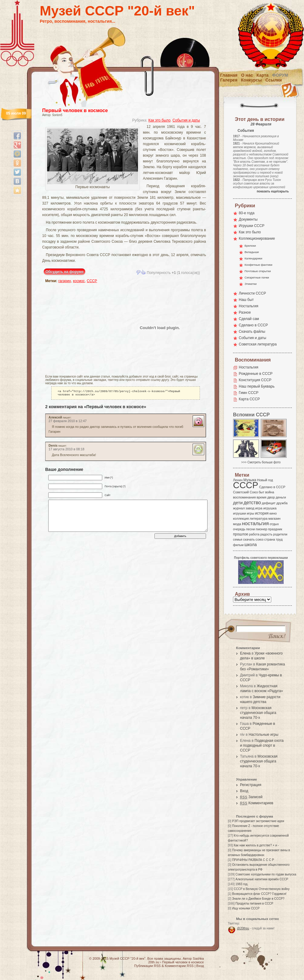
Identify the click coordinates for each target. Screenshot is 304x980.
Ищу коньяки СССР (246, 908)
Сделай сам (249, 319)
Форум (280, 75)
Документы (248, 219)
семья (238, 539)
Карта (263, 75)
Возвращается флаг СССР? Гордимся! (259, 894)
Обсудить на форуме (64, 272)
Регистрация (251, 785)
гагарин (65, 281)
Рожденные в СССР (256, 374)
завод (250, 508)
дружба (282, 503)
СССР (92, 281)
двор (271, 497)
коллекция (241, 518)
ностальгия (255, 523)
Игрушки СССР (252, 226)
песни (250, 529)
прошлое (241, 534)
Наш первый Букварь (257, 386)
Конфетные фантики (258, 265)
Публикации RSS (147, 966)
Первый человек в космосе (75, 110)
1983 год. (242, 884)
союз (259, 539)
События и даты (186, 120)
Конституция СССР (255, 380)
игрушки (240, 513)
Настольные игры (263, 735)
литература (259, 518)
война (270, 492)
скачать (249, 539)
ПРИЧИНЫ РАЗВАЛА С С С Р (253, 860)
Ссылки (274, 80)
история (262, 513)
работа (254, 534)
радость (266, 534)
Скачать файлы (252, 332)
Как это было (159, 120)
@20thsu (243, 928)
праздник (275, 529)
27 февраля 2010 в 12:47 (68, 422)
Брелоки (250, 246)
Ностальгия (248, 306)
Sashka (198, 958)
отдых (274, 524)
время (262, 497)
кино (273, 513)
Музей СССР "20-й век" (117, 11)
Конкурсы (251, 80)
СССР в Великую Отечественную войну (262, 889)
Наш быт (246, 300)
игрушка (270, 508)
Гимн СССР (249, 393)
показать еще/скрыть (273, 191)
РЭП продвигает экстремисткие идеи (258, 821)
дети (238, 503)
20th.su (154, 962)
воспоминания (244, 497)
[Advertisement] (78, 328)
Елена (245, 653)
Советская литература (258, 344)
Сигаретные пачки (257, 277)
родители (280, 534)
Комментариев (257, 803)
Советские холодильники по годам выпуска (266, 874)
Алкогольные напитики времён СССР (262, 879)
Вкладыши (252, 252)
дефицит (269, 503)
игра (259, 508)
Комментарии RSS (179, 966)
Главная (229, 75)
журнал (239, 508)
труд (279, 539)
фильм (238, 545)
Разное (245, 312)
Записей (251, 797)
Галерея (229, 80)
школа (250, 545)
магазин (274, 518)
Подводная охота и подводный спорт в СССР (262, 745)
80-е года (247, 213)
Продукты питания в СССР (254, 903)
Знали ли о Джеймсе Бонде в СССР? (258, 899)
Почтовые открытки (258, 271)
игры (250, 513)
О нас (247, 75)
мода (237, 524)
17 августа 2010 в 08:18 (66, 450)
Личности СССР (252, 293)
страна (270, 539)
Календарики (253, 258)
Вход (244, 791)
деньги (281, 497)
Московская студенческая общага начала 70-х (258, 713)
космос (79, 281)
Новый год (265, 480)
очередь (239, 529)
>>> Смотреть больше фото (261, 462)
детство (252, 502)
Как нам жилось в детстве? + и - (256, 845)
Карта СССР (249, 399)
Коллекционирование (257, 238)
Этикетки (251, 284)
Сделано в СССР (253, 325)
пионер (262, 529)
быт (261, 492)
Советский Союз (245, 492)
